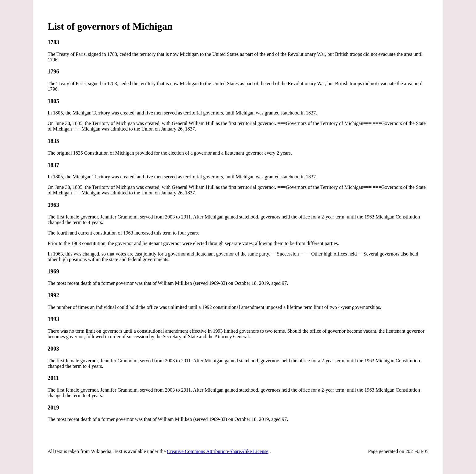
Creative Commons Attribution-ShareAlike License (217, 451)
